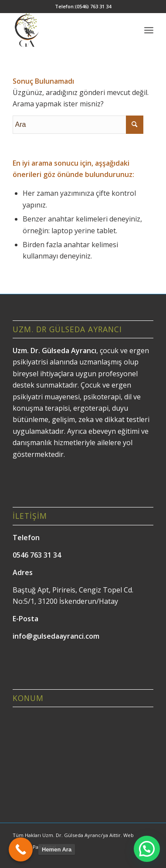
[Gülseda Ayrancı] (69, 30)
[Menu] (149, 30)
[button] (147, 849)
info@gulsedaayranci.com (56, 636)
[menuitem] (149, 30)
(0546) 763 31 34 (93, 6)
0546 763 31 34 (37, 555)
